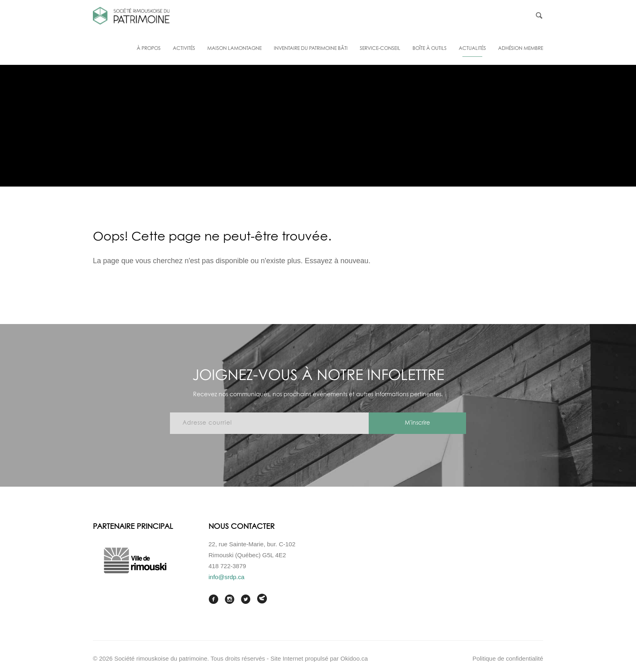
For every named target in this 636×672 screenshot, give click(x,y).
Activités (184, 49)
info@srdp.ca (227, 577)
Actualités (472, 49)
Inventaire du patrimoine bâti (311, 49)
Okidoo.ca (354, 658)
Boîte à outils (430, 49)
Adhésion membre (521, 49)
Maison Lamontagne (234, 49)
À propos (149, 49)
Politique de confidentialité (508, 658)
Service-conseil (380, 49)
